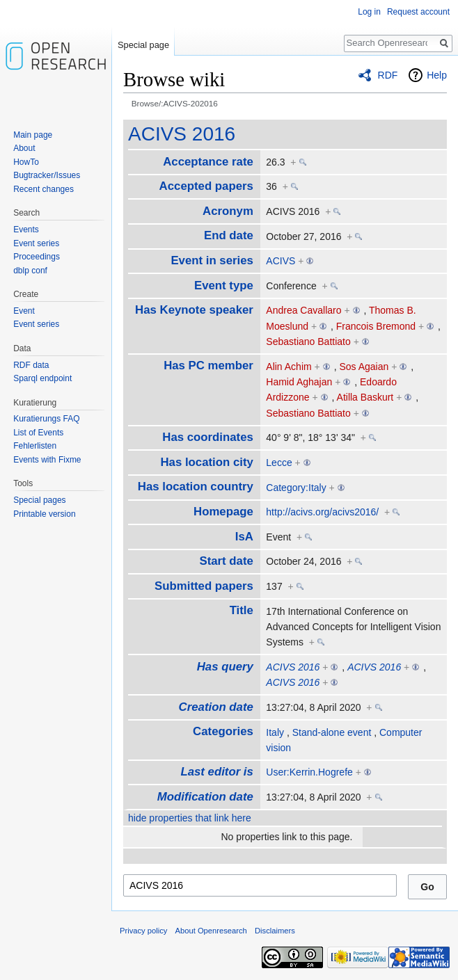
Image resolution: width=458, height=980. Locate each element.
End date (229, 235)
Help (437, 75)
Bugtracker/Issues (47, 175)
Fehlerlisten (35, 446)
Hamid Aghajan (299, 382)
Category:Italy (296, 488)
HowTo (26, 162)
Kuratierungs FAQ (46, 419)
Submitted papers (204, 586)
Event (24, 311)
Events (26, 230)
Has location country (196, 487)
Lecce (279, 463)
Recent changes (44, 189)
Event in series (212, 260)
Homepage (223, 512)
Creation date (216, 707)
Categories (223, 731)
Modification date (205, 797)
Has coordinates (208, 437)
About (24, 148)
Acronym (228, 211)
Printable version (44, 514)
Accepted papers (206, 186)
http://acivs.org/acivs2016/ (322, 512)
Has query (225, 667)
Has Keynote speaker (194, 310)
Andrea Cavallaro (303, 310)
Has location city (206, 462)
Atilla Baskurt (365, 397)
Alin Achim (289, 367)
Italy (275, 732)
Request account (418, 12)
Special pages (39, 500)
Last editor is (216, 772)
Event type (224, 286)
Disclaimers (275, 931)
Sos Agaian (364, 367)
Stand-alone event (332, 732)
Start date (226, 561)
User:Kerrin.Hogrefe (309, 772)
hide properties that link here (190, 818)
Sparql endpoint (42, 378)
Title (242, 610)
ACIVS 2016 (182, 134)
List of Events (38, 433)
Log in (369, 12)
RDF (388, 75)
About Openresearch (211, 931)
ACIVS (281, 261)
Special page (143, 45)
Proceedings (37, 257)
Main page (33, 135)
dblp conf (30, 271)
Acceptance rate (208, 162)
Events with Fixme (47, 460)
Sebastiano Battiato (308, 342)
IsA (244, 537)
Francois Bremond (376, 326)
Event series (36, 243)
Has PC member (208, 366)
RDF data (31, 365)
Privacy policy (143, 931)
